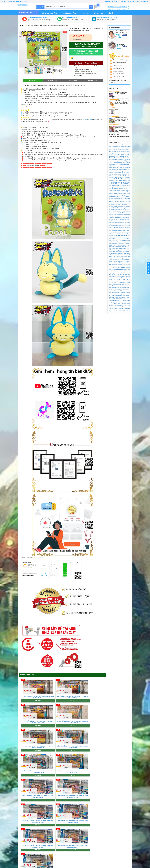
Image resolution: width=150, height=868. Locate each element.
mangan (117, 216)
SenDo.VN (128, 850)
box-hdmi (118, 153)
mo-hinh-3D (121, 227)
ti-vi (118, 302)
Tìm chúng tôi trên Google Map (86, 791)
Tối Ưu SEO (101, 860)
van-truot (113, 307)
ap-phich (127, 146)
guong (123, 195)
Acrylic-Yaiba (118, 145)
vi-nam (118, 307)
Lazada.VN (128, 852)
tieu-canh (121, 302)
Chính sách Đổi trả (75, 850)
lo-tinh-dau (122, 211)
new (23, 25)
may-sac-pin (114, 226)
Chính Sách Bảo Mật (47, 857)
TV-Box (128, 305)
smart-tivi (120, 286)
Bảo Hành (72, 862)
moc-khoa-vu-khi (122, 271)
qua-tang (122, 283)
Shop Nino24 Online (62, 866)
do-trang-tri (112, 187)
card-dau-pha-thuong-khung (116, 159)
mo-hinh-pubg (120, 258)
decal (113, 177)
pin (114, 280)
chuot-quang (119, 171)
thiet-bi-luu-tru (117, 299)
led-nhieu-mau (118, 210)
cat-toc (118, 169)
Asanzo (111, 148)
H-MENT (128, 195)
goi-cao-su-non (117, 195)
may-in (110, 224)
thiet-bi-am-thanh (120, 296)
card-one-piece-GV (121, 164)
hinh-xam (127, 198)
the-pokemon (123, 294)
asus (114, 148)
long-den (115, 213)
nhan (110, 275)
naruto (119, 273)
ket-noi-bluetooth (113, 205)
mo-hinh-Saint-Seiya (113, 260)
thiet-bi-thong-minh (114, 300)
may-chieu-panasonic (119, 221)
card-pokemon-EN (113, 168)
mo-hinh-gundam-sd (125, 240)
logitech (111, 213)
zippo (110, 312)
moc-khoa (118, 269)
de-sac (125, 176)
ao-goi (114, 146)
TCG (124, 289)
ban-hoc (118, 150)
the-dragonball (119, 291)
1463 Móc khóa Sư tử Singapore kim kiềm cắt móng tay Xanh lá (122, 119)
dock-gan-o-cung (126, 187)
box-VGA (123, 153)
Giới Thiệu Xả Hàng (75, 857)
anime (126, 145)
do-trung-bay (118, 187)
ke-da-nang (125, 203)
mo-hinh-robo (127, 258)
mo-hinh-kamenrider (122, 245)
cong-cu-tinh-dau (119, 172)
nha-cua (128, 273)
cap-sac (113, 156)
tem (126, 289)
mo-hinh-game (120, 239)
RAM (128, 283)
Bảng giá (53, 81)
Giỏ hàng (144, 1)
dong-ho (111, 189)
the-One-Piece (116, 294)
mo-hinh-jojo (121, 244)
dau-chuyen (115, 174)
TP (26, 1)
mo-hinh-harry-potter (114, 242)
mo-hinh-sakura (121, 260)
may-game (127, 222)
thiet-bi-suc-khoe (125, 299)
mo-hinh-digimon (126, 232)
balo (114, 150)
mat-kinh (121, 216)
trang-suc (117, 304)
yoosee (128, 310)
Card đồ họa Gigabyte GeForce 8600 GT (121, 93)
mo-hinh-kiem (121, 247)
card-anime (122, 156)
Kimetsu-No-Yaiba (121, 206)
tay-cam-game (118, 289)
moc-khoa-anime (126, 269)
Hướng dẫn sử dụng (103, 852)
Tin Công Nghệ (101, 855)
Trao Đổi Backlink (134, 1)
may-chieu (114, 219)
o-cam (115, 276)
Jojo (129, 201)
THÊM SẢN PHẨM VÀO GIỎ (86, 52)
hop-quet (117, 201)
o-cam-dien (119, 276)
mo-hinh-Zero (112, 269)
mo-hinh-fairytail (121, 237)
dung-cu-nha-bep (119, 189)
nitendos (118, 275)
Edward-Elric (115, 192)
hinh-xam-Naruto (112, 200)
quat (126, 283)
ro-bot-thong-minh (117, 284)
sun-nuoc (125, 286)
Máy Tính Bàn (116, 218)
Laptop (112, 209)
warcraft (121, 309)
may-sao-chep (120, 226)
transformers (112, 305)
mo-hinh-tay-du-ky (117, 263)
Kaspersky (119, 203)
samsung (124, 284)
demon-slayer (121, 177)
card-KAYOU (126, 163)
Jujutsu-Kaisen (112, 203)
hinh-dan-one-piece (120, 198)
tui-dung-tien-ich (119, 305)
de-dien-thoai (120, 176)
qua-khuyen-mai (115, 283)
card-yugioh (111, 169)
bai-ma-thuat (124, 148)
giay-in (128, 193)
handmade (116, 197)
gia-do (125, 193)
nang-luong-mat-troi (113, 273)
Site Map (44, 862)
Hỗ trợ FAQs (73, 860)
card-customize (125, 158)
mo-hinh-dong (121, 234)
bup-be (110, 155)
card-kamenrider (118, 163)
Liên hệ (114, 1)
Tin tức (4, 791)
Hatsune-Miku (122, 197)
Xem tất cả (70, 791)
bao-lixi (113, 151)
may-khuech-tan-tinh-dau (119, 224)
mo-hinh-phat (112, 256)
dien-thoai (127, 179)
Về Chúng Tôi (46, 850)
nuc (129, 275)
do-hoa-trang (119, 185)
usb (110, 307)
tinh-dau (126, 302)
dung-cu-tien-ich (123, 190)
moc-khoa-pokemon (113, 271)
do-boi (120, 181)
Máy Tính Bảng (123, 218)
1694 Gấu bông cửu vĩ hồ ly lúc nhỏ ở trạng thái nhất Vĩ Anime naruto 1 (122, 102)
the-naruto (123, 292)
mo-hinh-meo (124, 250)
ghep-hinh (120, 193)
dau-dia (120, 174)
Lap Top (125, 208)
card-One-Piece (113, 164)
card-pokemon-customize (123, 166)
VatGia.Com (128, 860)
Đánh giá (93, 81)
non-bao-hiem (124, 275)
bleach (125, 151)
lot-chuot (120, 213)
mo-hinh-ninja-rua (120, 252)
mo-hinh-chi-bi (113, 231)
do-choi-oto (127, 182)
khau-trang (114, 206)
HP (126, 201)
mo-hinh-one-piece (124, 253)
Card (117, 156)
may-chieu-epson (122, 219)
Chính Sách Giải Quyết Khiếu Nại (79, 852)
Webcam (127, 308)
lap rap (121, 208)
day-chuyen (114, 176)
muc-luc (128, 271)
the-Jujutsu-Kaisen (116, 292)
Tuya (124, 305)
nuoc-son (111, 276)
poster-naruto (121, 281)
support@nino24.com (14, 848)
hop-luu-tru (112, 201)
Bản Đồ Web (99, 13)
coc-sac (125, 171)
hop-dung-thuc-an (126, 200)
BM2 (117, 109)
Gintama (111, 195)
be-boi (117, 151)
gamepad (111, 193)
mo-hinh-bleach (126, 229)
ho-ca (119, 200)
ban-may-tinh (124, 150)
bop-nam (113, 153)
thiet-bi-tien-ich (126, 300)
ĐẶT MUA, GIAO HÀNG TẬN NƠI (86, 45)
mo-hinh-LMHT (123, 248)
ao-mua (118, 146)
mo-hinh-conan (121, 231)
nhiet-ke (114, 275)
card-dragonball (117, 161)
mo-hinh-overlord (126, 255)
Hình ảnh (73, 81)
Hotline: (12, 1)
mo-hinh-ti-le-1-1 (115, 264)
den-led (116, 179)
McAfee (110, 227)
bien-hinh (121, 151)
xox (122, 310)
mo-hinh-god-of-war (113, 240)
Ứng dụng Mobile (102, 862)
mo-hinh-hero (124, 242)
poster (116, 281)
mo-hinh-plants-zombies (122, 256)
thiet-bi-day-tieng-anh (120, 297)
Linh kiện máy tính (114, 211)
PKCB (128, 280)
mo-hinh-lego (115, 248)
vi (116, 307)
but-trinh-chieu (116, 154)
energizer (121, 192)
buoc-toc (128, 153)
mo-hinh (115, 227)
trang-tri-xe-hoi (126, 304)
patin (110, 278)
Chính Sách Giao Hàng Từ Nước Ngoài (80, 855)
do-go (113, 185)
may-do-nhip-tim (115, 222)
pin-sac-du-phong (121, 280)
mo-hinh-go (127, 239)
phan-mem (116, 278)
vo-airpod (122, 307)
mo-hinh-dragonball (120, 235)
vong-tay (127, 307)
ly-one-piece (121, 214)
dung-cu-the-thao (115, 190)
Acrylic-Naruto (112, 145)
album (123, 145)
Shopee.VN (128, 855)
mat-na (125, 216)
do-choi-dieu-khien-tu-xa (117, 182)
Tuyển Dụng (85, 13)
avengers (118, 148)
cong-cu (113, 173)
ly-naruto (116, 214)
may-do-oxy (122, 222)
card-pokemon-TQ (125, 168)
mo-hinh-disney (112, 234)
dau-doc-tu (125, 174)
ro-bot (110, 284)
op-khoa (128, 276)
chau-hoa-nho (124, 169)
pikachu (110, 280)
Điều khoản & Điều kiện (48, 855)
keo (129, 203)
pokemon (111, 281)
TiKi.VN (127, 857)
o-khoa (124, 276)
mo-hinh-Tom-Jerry (123, 264)
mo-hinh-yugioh (125, 268)
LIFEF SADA (127, 210)
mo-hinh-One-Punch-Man (114, 255)
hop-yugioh (122, 201)
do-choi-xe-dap (113, 184)
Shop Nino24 (22, 5)
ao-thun (123, 146)
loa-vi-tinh (127, 211)
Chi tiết (33, 81)
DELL (116, 177)
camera (122, 154)
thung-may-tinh (113, 302)
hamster (111, 197)
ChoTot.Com (129, 862)
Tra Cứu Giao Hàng (69, 13)
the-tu (128, 294)
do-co (119, 184)
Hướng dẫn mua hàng (49, 13)
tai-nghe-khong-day (120, 288)
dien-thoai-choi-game (113, 181)
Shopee (108, 1)
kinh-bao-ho (116, 208)
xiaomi (119, 310)
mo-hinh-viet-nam (121, 266)
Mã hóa (99, 857)
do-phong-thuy (126, 185)
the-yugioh (111, 296)
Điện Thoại (121, 179)
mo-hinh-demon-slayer (116, 232)
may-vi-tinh (127, 226)
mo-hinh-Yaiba (117, 268)
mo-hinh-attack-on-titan (117, 229)
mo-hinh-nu (116, 253)
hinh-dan (113, 198)
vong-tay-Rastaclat (113, 309)
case (115, 169)
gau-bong (116, 193)
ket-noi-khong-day (123, 205)
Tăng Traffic (123, 1)
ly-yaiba (125, 214)
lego (122, 209)
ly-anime (126, 213)
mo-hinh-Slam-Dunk (118, 261)
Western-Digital (113, 310)
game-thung (127, 192)
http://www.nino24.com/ (91, 866)
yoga (124, 310)
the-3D (113, 291)
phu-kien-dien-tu (125, 278)
